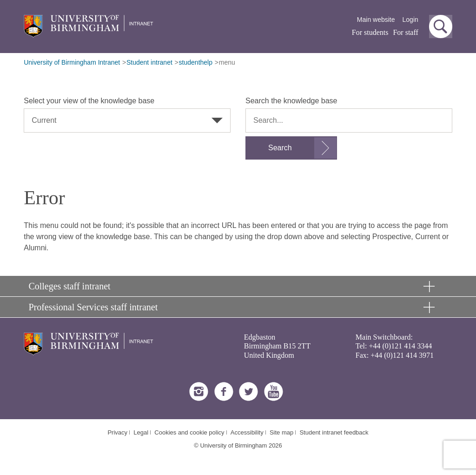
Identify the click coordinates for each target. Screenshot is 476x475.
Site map (281, 432)
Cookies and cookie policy (189, 432)
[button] (441, 27)
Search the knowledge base (291, 101)
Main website (376, 20)
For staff (405, 32)
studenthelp (196, 62)
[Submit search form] (291, 148)
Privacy (117, 432)
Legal (141, 432)
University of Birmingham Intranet (72, 62)
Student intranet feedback (334, 432)
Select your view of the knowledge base (89, 101)
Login (410, 20)
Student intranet (149, 62)
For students (370, 32)
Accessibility (247, 432)
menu (227, 62)
